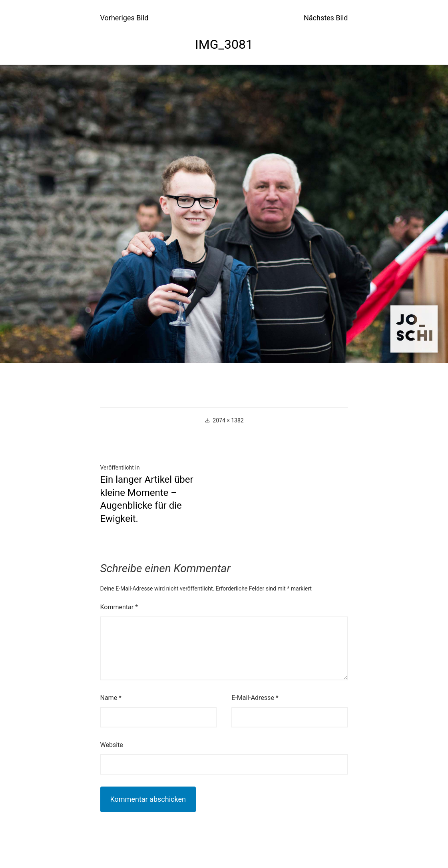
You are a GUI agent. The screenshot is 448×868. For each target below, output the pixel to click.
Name (111, 698)
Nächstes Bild (326, 18)
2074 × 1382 (228, 420)
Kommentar (119, 607)
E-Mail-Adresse (255, 698)
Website (112, 745)
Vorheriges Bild (124, 18)
